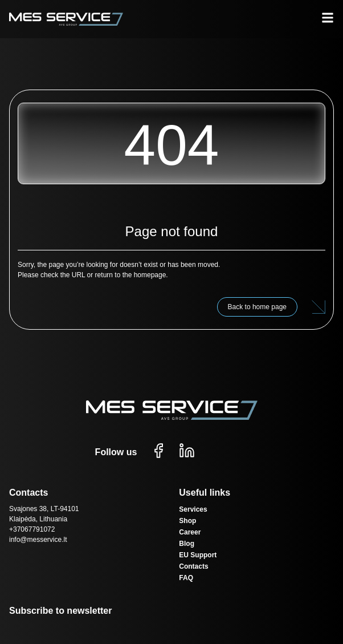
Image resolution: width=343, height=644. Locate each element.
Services (193, 509)
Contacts (193, 566)
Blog (187, 544)
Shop (187, 521)
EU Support (198, 555)
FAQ (186, 578)
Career (190, 532)
